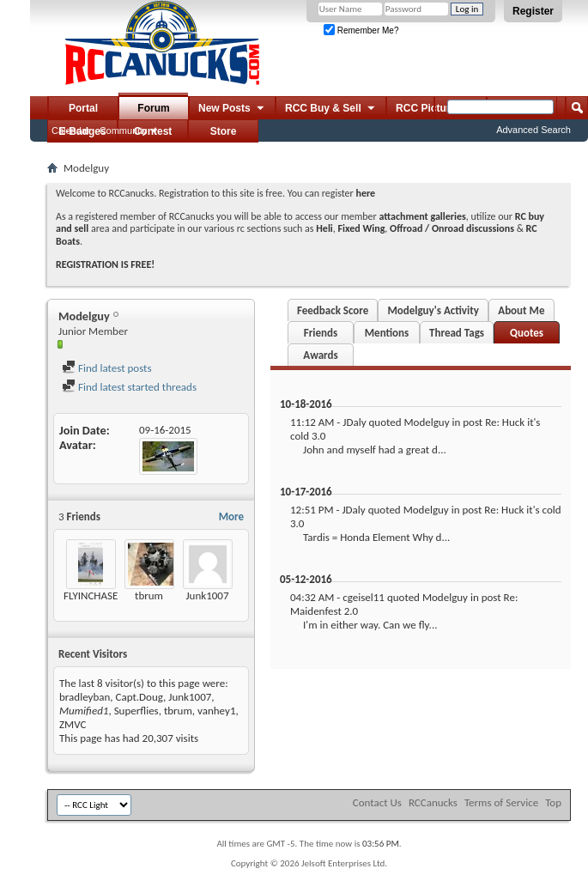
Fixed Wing (362, 228)
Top (553, 802)
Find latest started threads (129, 387)
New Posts (232, 109)
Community (124, 131)
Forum (153, 108)
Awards (320, 355)
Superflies (136, 711)
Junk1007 (207, 595)
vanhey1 (216, 711)
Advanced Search (533, 130)
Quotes (527, 333)
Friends (321, 333)
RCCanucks (433, 802)
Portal (83, 108)
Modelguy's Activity (433, 310)
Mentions (387, 333)
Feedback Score (333, 310)
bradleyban (85, 697)
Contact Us (377, 802)
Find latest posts (107, 368)
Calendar (71, 131)
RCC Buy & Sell (331, 109)
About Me (521, 310)
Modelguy (426, 422)
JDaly (354, 422)
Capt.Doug (140, 697)
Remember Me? (361, 30)
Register (533, 11)
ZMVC (73, 724)
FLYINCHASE (91, 595)
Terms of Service (501, 802)
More (231, 516)
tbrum (149, 595)
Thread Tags (457, 333)
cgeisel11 (364, 597)
